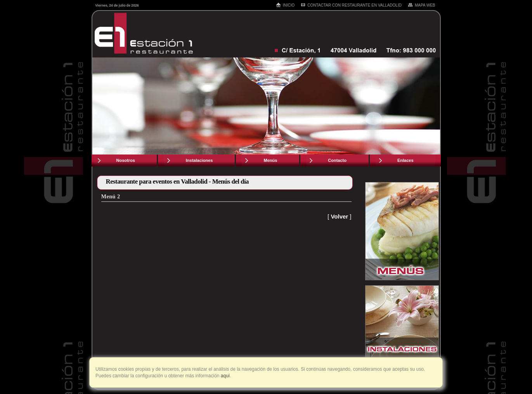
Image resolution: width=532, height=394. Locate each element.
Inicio (285, 5)
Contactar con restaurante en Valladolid (351, 5)
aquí (225, 376)
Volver (339, 216)
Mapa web (422, 5)
